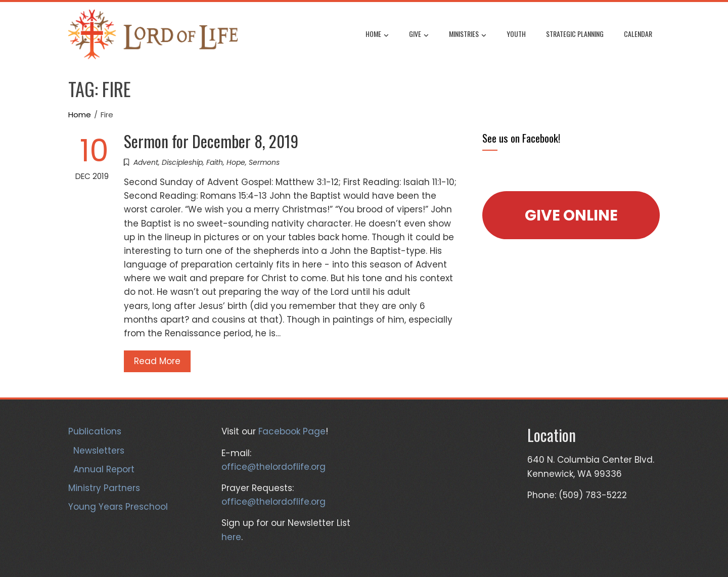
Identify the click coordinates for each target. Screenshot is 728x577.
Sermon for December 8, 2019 (211, 141)
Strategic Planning (575, 34)
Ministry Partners (104, 488)
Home (377, 35)
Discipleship (182, 162)
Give (419, 35)
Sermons (264, 162)
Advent (146, 162)
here (231, 537)
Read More (157, 361)
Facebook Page (292, 431)
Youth (516, 34)
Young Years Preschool (118, 507)
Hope (236, 162)
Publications (95, 431)
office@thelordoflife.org (274, 467)
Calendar (638, 34)
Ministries (468, 35)
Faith (215, 162)
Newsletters (99, 451)
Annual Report (104, 469)
